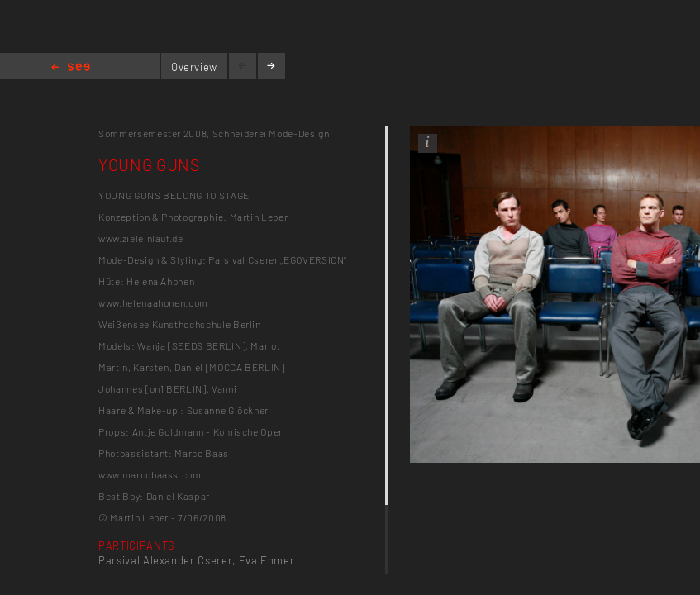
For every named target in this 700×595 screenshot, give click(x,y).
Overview (194, 67)
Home (71, 68)
